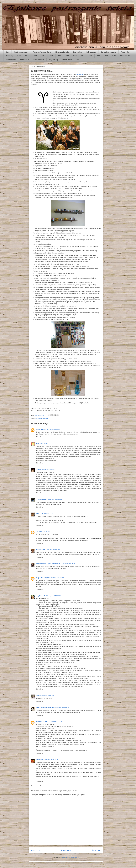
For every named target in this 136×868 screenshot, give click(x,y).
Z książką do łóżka (42, 722)
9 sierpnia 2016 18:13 (47, 443)
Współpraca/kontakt (21, 52)
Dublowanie (25, 60)
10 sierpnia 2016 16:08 (68, 564)
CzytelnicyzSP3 (41, 429)
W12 (19, 56)
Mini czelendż (11, 60)
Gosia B (39, 469)
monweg (80, 75)
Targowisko (125, 52)
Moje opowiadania (62, 52)
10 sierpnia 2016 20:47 (57, 578)
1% (78, 60)
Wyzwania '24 (125, 56)
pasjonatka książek (42, 578)
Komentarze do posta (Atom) (70, 857)
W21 (98, 56)
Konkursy (9, 56)
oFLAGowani (67, 60)
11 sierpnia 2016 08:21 (47, 695)
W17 (67, 56)
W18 (75, 56)
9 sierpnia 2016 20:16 (55, 499)
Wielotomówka (39, 60)
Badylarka (39, 760)
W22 (106, 56)
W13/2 (35, 56)
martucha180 (40, 550)
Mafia (38, 695)
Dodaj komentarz (37, 786)
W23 (114, 56)
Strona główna (66, 850)
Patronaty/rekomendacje (42, 52)
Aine (37, 513)
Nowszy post (35, 850)
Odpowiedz (39, 437)
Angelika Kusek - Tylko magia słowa (48, 564)
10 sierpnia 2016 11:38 (52, 550)
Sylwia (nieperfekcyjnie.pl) (45, 708)
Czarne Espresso (42, 499)
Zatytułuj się (53, 60)
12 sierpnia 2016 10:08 (61, 708)
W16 (59, 56)
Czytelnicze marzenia (108, 52)
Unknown (39, 532)
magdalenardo (41, 596)
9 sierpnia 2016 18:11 (54, 429)
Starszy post (96, 850)
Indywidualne (91, 52)
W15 (52, 56)
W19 (83, 56)
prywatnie (39, 418)
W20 (91, 56)
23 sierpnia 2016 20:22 (50, 760)
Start (8, 52)
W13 (27, 56)
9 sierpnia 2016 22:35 (46, 513)
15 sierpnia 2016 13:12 (56, 722)
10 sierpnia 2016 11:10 (50, 532)
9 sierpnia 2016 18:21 (49, 469)
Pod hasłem (78, 52)
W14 (44, 56)
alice (37, 443)
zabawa (46, 418)
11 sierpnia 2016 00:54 (53, 596)
